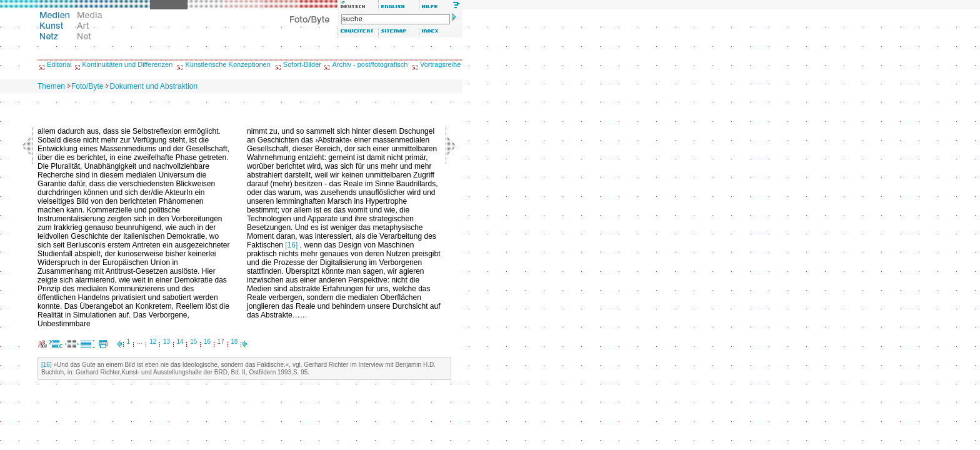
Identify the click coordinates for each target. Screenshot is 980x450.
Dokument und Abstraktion (153, 86)
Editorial (59, 64)
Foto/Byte (87, 86)
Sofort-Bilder (302, 64)
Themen (51, 86)
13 (167, 342)
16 (207, 342)
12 (153, 342)
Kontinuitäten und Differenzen (128, 64)
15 (193, 342)
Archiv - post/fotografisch (370, 64)
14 (180, 342)
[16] (291, 245)
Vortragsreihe (440, 64)
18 (234, 342)
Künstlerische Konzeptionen (227, 64)
